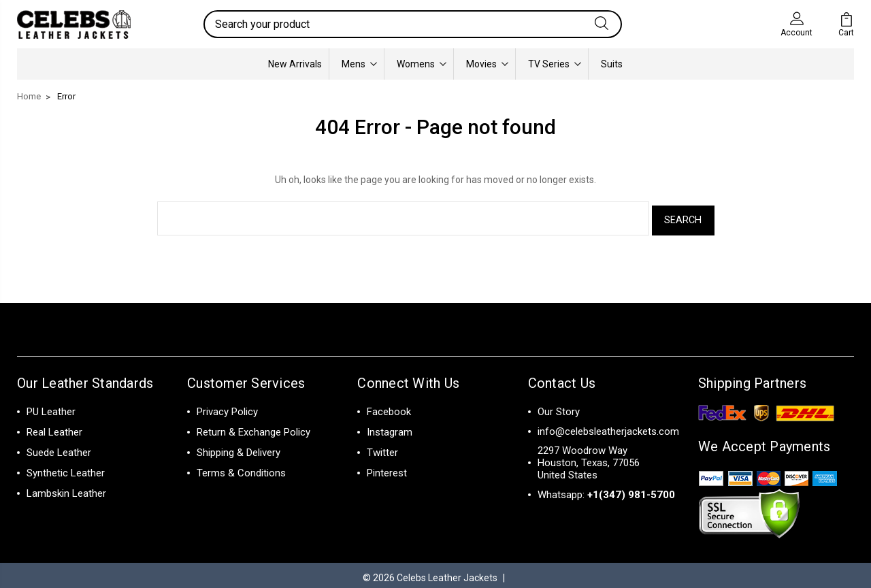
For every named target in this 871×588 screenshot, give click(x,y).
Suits (612, 64)
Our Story (559, 407)
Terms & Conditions (241, 468)
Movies (487, 64)
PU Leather (51, 407)
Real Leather (54, 427)
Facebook (389, 407)
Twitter (382, 448)
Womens (422, 64)
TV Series (555, 64)
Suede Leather (59, 448)
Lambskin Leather (66, 489)
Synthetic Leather (66, 468)
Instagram (390, 427)
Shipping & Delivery (239, 448)
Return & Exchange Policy (253, 427)
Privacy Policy (227, 407)
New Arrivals (295, 64)
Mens (359, 64)
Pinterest (387, 468)
